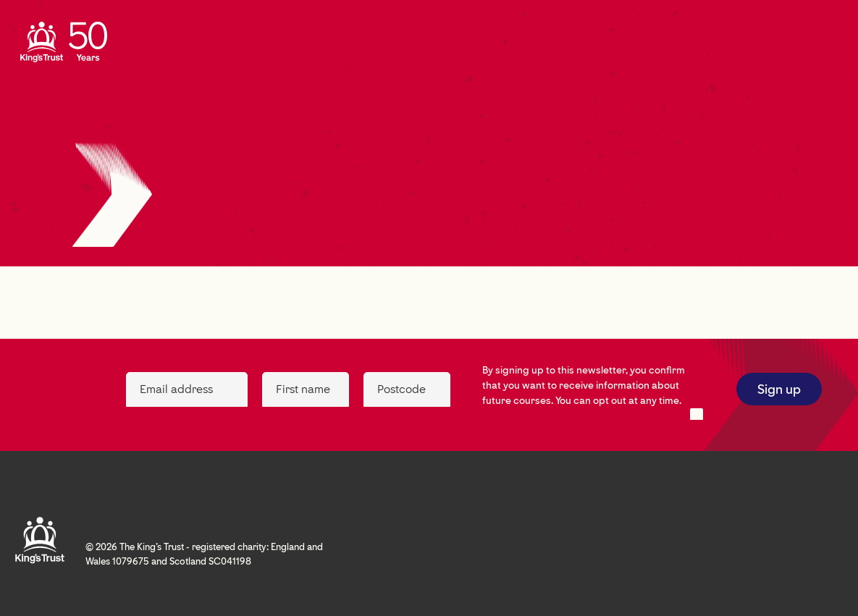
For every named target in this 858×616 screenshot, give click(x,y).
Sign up (779, 389)
